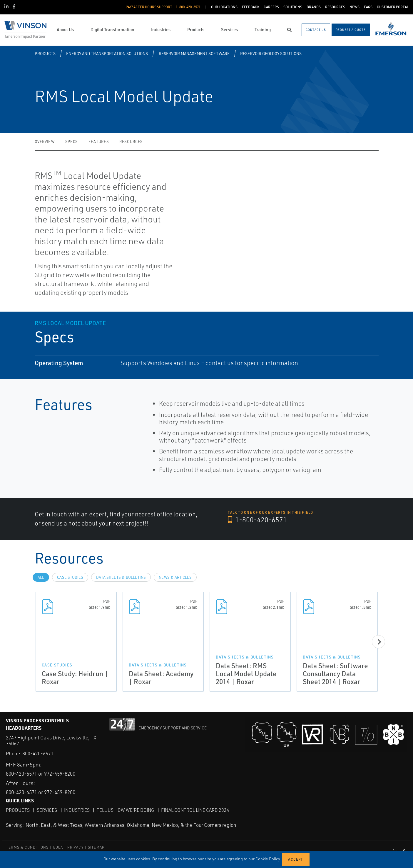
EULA (58, 847)
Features (99, 142)
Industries (78, 810)
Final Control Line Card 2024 (198, 810)
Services (47, 810)
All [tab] (41, 577)
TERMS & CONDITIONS (27, 847)
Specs (72, 142)
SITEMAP (96, 847)
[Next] (380, 642)
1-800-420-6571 (258, 520)
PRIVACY (75, 847)
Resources (131, 142)
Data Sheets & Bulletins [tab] (121, 577)
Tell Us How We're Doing (127, 810)
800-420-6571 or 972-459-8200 (44, 774)
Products (45, 53)
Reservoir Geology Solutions (271, 53)
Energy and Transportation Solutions (107, 53)
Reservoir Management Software (194, 53)
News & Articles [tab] (175, 577)
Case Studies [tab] (70, 577)
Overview (45, 142)
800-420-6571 (38, 753)
